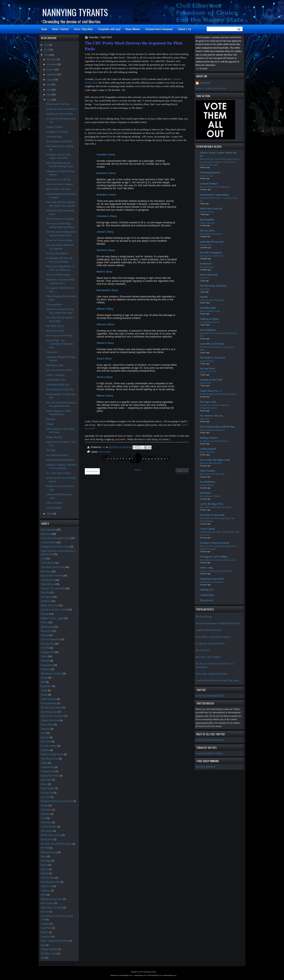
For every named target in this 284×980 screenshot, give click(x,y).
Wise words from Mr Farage (212, 474)
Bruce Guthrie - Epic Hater (59, 189)
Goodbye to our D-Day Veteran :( (214, 441)
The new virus (206, 245)
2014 (47, 45)
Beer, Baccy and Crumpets (208, 657)
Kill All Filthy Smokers (52, 576)
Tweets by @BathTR (205, 767)
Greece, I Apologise (55, 375)
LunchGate (46, 937)
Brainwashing (47, 665)
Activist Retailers (49, 827)
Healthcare (46, 601)
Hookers (45, 932)
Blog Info (45, 661)
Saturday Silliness (54, 127)
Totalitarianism (48, 580)
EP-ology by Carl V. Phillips (214, 557)
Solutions (45, 750)
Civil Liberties (48, 563)
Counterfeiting (48, 767)
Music (44, 856)
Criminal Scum (48, 771)
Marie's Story (105, 272)
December (52, 60)
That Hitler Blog (54, 137)
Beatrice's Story (106, 173)
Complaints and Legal (109, 29)
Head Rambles (207, 220)
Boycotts (45, 737)
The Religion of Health (210, 496)
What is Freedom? (55, 503)
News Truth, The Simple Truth (215, 460)
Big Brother (46, 686)
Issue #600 (205, 419)
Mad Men (51, 419)
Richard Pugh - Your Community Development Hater (60, 344)
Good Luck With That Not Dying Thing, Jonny (217, 681)
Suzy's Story (105, 358)
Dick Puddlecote (208, 330)
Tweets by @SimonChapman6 (210, 740)
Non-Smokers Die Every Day (60, 389)
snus (43, 958)
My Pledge (46, 861)
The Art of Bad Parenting (58, 275)
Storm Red (205, 289)
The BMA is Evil (49, 954)
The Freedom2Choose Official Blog (217, 427)
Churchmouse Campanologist (214, 195)
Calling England (208, 449)
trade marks (46, 810)
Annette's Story (106, 155)
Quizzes (45, 869)
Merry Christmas (207, 452)
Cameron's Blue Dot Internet (209, 630)
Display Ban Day (54, 437)
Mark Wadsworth (209, 275)
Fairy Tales (46, 742)
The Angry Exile (208, 402)
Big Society (46, 631)
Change (50, 424)
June (49, 90)
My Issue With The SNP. (211, 463)
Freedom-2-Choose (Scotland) (214, 543)
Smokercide (52, 352)
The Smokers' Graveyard (212, 358)
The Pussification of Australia (60, 219)
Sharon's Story (106, 324)
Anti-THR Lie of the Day (212, 344)
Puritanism (46, 669)
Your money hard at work (53, 567)
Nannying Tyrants (75, 12)
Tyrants (44, 695)
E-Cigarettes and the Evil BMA (210, 644)
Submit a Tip (185, 29)
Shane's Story (105, 309)
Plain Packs (105, 452)
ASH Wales (46, 823)
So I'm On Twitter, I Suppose (60, 184)
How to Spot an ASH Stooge (59, 336)
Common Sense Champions (159, 29)
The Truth (51, 450)
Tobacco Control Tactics (52, 754)
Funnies (44, 635)
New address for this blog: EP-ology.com (218, 560)
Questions (45, 729)
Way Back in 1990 (55, 365)
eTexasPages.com (126, 975)
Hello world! (205, 383)
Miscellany (46, 572)
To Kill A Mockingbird (57, 253)
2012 (47, 55)
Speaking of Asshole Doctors (60, 114)
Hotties (44, 784)
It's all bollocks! (208, 482)
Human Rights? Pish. (56, 380)
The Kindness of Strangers (211, 582)
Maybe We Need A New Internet (61, 109)
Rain (43, 945)
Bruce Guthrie (47, 903)
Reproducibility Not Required (60, 460)
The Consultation (54, 305)
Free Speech (46, 597)
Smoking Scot (207, 590)
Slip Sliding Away (49, 712)
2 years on (204, 278)
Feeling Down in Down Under (55, 547)
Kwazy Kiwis (47, 725)
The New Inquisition (50, 639)
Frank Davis (206, 264)
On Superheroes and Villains (59, 141)
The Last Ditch (207, 231)
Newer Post (92, 471)
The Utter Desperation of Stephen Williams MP (218, 623)
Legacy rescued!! (207, 223)
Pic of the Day (47, 644)
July (49, 85)
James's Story (106, 232)
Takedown (46, 891)
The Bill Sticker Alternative (213, 286)
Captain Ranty (207, 595)
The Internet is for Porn (52, 674)
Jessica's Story (106, 250)
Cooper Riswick (207, 361)
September (52, 75)
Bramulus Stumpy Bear (52, 899)
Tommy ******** (208, 372)
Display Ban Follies (50, 776)
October (51, 70)
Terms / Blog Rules (83, 29)
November (52, 64)
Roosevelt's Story (108, 290)
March (50, 514)
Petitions (45, 614)
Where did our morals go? (211, 234)
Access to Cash (206, 176)
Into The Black (203, 650)
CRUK (44, 691)
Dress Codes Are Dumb (52, 908)
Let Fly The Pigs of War (212, 504)
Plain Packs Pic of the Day (58, 180)
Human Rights (48, 788)
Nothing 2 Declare (209, 438)
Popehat (204, 297)
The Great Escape (204, 617)
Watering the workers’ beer (212, 256)
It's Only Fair (47, 793)
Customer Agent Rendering (212, 300)
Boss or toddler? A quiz (210, 311)
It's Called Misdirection (57, 455)
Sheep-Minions (133, 29)
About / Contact (60, 29)
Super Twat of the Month (52, 716)
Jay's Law (45, 797)
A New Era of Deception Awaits (56, 538)
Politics (44, 622)
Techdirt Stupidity (49, 949)
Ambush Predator (209, 184)
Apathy (44, 763)
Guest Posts (46, 928)
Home (44, 29)
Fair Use (45, 912)
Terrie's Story (105, 377)
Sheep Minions (48, 584)
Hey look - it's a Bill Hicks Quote (56, 844)
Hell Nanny (205, 493)
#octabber (45, 814)
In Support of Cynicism (57, 132)
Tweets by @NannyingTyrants (210, 696)
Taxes (43, 733)
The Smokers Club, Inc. (212, 416)
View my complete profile (211, 88)
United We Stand (49, 699)
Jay (104, 447)
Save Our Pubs (48, 878)
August (50, 80)
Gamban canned (207, 212)
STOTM (45, 648)
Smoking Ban (47, 627)
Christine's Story (107, 216)
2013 (47, 50)
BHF (43, 682)
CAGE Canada (207, 529)
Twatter (44, 678)
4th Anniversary (207, 267)
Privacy (44, 865)
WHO (44, 895)
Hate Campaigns (49, 530)
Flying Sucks (47, 840)
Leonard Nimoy (207, 485)
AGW (44, 818)
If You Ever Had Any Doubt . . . (61, 240)
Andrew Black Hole (50, 720)
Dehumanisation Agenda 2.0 (212, 430)
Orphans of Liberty (209, 319)
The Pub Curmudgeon (211, 253)
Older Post (182, 471)
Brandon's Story (107, 195)
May (49, 95)
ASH (43, 559)
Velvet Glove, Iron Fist (211, 209)
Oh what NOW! (208, 369)
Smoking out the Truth (211, 380)
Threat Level (206, 600)
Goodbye (45, 924)
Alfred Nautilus (207, 471)
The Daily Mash (208, 308)
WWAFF (45, 593)
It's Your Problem (49, 746)
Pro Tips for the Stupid (51, 708)
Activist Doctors (48, 543)
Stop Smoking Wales (50, 882)
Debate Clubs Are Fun (51, 835)
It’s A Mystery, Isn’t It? (210, 322)
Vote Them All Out (55, 326)
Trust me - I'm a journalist (53, 589)
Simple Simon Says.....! (211, 391)
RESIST (45, 873)
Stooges (44, 806)
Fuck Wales (46, 780)
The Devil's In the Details (212, 515)
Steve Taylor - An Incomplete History (213, 637)
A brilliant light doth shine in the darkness (218, 394)
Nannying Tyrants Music (212, 579)
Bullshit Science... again (52, 618)
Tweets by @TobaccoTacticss (209, 753)
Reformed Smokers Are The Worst (57, 801)
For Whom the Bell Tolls (58, 385)
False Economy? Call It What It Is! (215, 187)
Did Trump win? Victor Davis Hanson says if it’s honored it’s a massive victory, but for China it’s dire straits (220, 162)
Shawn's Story (106, 343)
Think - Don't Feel (49, 606)
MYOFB (45, 848)
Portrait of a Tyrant (55, 331)
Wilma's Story (105, 396)
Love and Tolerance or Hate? (59, 370)
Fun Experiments (49, 703)
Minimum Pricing (49, 852)
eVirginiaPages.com (169, 975)
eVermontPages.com (154, 975)
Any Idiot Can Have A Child (54, 610)
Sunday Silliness (54, 508)
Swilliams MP (47, 652)
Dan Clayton (47, 831)
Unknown (205, 83)
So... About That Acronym (58, 473)
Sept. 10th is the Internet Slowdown (215, 507)
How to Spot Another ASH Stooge (212, 674)
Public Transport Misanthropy (55, 941)
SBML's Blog (206, 568)
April (50, 100)
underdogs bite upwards (212, 242)
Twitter (44, 656)
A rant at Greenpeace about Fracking (216, 571)
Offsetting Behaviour (210, 173)
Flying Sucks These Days (58, 104)
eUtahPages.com (140, 975)
